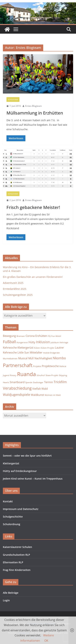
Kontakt (8, 501)
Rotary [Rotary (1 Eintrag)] (13, 375)
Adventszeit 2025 (13, 283)
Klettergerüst (11, 463)
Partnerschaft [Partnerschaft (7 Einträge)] (18, 365)
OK (46, 641)
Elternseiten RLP (13, 562)
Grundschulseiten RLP (16, 555)
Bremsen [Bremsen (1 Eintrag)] (21, 336)
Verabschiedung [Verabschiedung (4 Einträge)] (17, 388)
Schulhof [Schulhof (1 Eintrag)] (41, 375)
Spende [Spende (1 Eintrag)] (29, 382)
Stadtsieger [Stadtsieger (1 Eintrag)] (38, 382)
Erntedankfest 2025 (15, 289)
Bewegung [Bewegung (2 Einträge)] (9, 336)
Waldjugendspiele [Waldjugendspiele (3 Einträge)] (16, 395)
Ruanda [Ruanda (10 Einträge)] (26, 374)
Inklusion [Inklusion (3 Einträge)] (43, 342)
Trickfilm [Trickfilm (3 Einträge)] (60, 382)
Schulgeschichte (13, 517)
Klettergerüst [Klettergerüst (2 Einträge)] (25, 348)
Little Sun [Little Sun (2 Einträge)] (23, 352)
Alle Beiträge (11, 593)
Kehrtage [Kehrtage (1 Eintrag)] (64, 342)
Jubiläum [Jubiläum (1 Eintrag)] (55, 342)
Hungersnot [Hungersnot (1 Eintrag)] (22, 342)
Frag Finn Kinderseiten (17, 570)
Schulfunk (13, 99)
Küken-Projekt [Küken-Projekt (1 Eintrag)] (47, 348)
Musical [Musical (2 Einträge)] (23, 358)
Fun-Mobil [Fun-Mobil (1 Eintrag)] (56, 336)
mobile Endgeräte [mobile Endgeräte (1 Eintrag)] (51, 353)
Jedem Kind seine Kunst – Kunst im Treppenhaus (33, 479)
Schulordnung (12, 524)
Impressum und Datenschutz (21, 509)
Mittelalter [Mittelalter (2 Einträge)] (36, 352)
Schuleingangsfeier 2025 (18, 295)
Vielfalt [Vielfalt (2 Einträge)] (36, 389)
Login (6, 600)
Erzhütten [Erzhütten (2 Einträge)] (41, 336)
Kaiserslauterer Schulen (17, 547)
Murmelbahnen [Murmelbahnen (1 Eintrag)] (10, 359)
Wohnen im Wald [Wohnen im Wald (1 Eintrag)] (53, 395)
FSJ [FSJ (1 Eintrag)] (49, 336)
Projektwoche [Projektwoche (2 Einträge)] (50, 366)
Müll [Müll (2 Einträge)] (31, 358)
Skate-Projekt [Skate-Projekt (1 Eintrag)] (52, 375)
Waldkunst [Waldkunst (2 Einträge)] (37, 395)
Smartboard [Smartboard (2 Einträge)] (17, 382)
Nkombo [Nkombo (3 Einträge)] (59, 358)
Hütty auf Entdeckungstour (20, 471)
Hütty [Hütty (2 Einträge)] (32, 342)
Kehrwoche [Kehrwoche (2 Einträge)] (10, 348)
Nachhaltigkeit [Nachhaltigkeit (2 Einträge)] (43, 358)
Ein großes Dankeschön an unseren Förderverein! (33, 277)
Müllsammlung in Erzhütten (35, 113)
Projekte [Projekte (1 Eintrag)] (37, 366)
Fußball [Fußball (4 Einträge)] (9, 342)
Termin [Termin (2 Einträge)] (49, 382)
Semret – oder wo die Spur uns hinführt (27, 456)
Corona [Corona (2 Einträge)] (30, 336)
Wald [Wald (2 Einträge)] (45, 389)
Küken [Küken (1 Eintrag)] (37, 348)
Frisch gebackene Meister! (33, 207)
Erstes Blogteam (33, 106)
